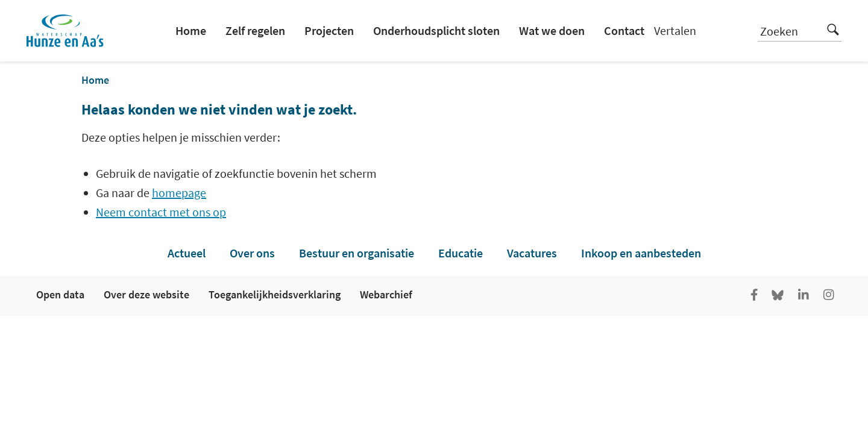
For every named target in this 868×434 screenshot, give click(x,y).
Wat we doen (552, 30)
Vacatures (532, 253)
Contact (624, 30)
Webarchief (386, 294)
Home (191, 30)
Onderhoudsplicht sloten (436, 30)
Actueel (187, 253)
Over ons (252, 253)
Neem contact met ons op (161, 212)
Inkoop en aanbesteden (641, 253)
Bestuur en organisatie (357, 253)
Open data (60, 294)
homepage (179, 193)
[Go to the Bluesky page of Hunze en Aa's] (779, 296)
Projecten (329, 30)
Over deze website (146, 294)
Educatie (461, 253)
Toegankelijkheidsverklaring (275, 294)
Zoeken (800, 30)
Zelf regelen (255, 30)
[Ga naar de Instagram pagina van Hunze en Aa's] (829, 296)
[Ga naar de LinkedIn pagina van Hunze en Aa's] (804, 296)
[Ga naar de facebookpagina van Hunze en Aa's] (754, 296)
